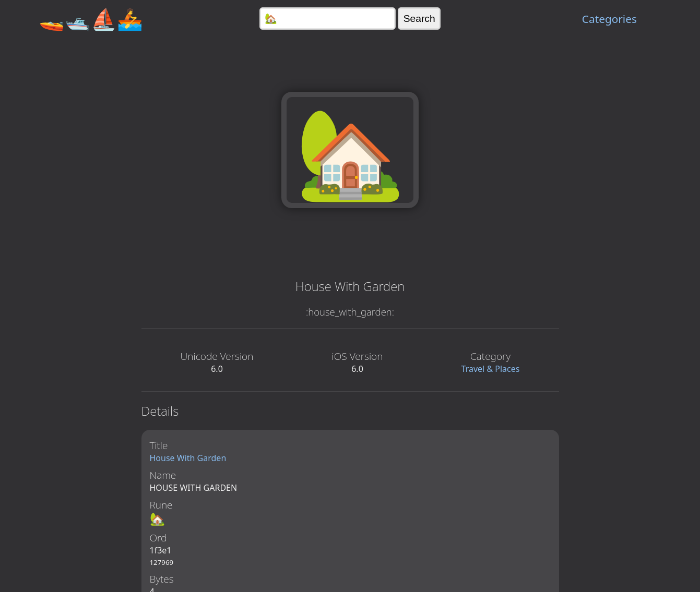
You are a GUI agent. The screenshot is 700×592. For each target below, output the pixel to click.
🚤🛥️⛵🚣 (91, 19)
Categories (609, 19)
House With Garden (188, 458)
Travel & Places (491, 369)
